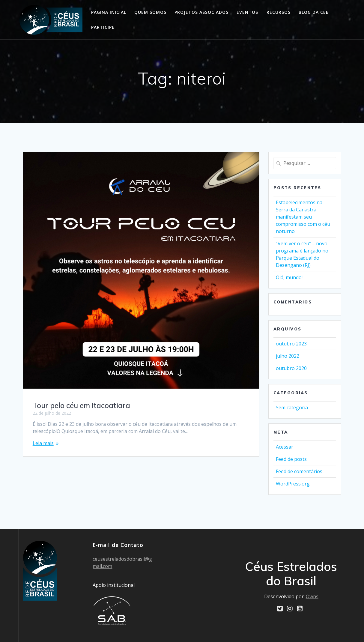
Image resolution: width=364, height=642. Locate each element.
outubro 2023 (291, 344)
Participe (103, 27)
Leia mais (43, 443)
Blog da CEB (314, 12)
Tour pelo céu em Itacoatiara (81, 405)
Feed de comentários (299, 471)
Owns (312, 596)
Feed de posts (291, 459)
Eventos (247, 12)
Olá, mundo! (289, 277)
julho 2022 (288, 356)
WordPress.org (293, 484)
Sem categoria (292, 408)
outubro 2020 (291, 368)
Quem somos (150, 12)
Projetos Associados (201, 12)
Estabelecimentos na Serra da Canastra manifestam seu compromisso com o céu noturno (303, 217)
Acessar (285, 447)
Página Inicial (109, 12)
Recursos (279, 12)
